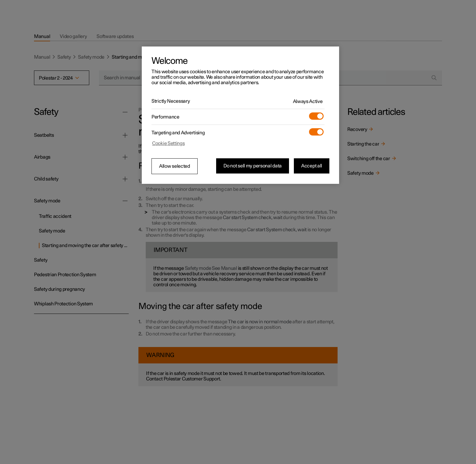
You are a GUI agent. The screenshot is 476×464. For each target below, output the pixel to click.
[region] (240, 115)
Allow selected (175, 166)
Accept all (312, 166)
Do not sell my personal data (253, 166)
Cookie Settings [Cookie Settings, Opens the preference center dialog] (168, 143)
